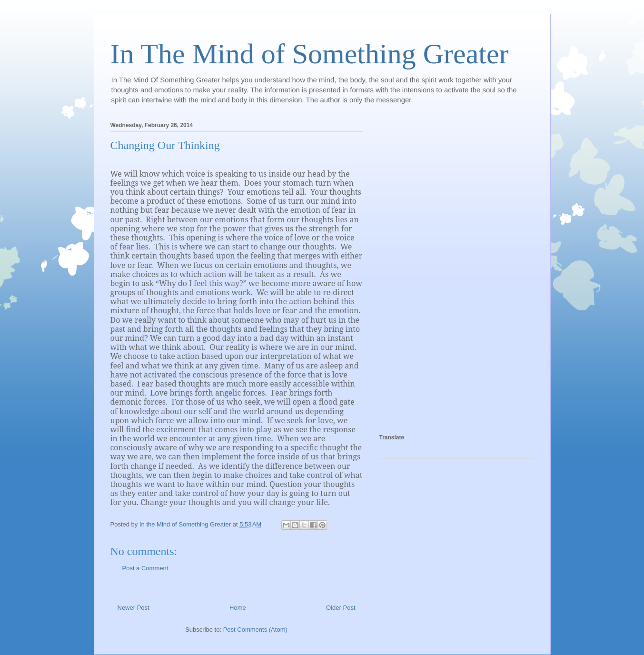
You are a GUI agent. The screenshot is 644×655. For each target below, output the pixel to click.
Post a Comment (145, 568)
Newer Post (134, 608)
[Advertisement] (417, 268)
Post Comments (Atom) (255, 630)
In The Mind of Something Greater (310, 54)
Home (238, 608)
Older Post (341, 608)
